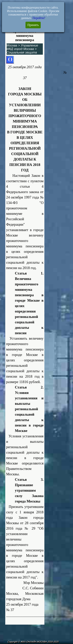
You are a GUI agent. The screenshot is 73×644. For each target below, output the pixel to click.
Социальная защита (22, 52)
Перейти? (39, 18)
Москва (12, 45)
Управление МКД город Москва (22, 47)
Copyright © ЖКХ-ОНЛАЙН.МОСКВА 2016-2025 (33, 642)
